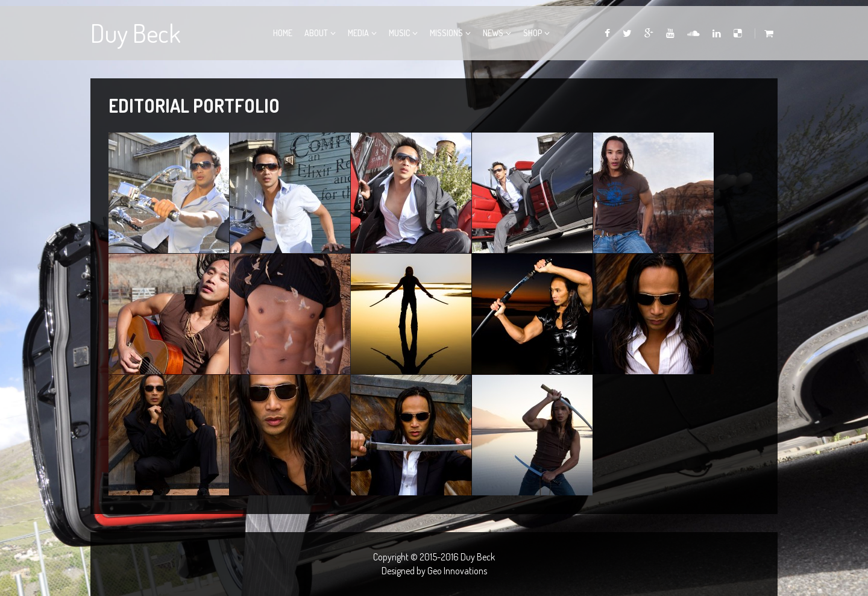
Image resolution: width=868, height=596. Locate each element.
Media (358, 33)
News (493, 33)
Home (283, 33)
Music (399, 33)
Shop (533, 33)
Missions (446, 33)
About (316, 33)
